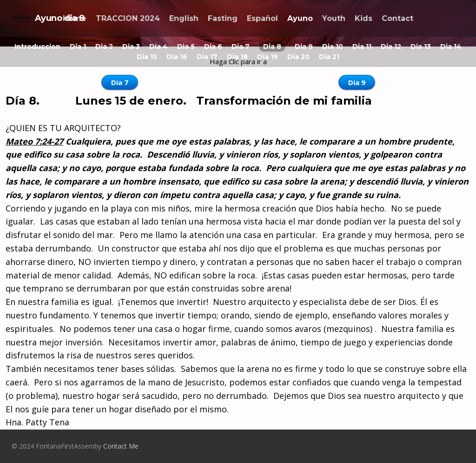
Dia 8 (272, 46)
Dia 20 (298, 57)
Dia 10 (333, 46)
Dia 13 (421, 46)
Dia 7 (241, 46)
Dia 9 (304, 46)
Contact (397, 18)
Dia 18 (237, 57)
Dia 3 (131, 46)
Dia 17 (207, 57)
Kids (364, 18)
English (184, 18)
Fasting (223, 18)
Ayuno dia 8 (48, 18)
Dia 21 (329, 57)
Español (262, 18)
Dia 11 (362, 46)
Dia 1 (78, 46)
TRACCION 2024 (128, 18)
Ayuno (300, 18)
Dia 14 (451, 46)
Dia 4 (159, 46)
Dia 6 (213, 46)
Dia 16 (177, 57)
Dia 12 (391, 46)
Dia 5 (186, 46)
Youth (334, 18)
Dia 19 (268, 57)
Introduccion (37, 46)
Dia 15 (147, 57)
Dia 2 (104, 46)
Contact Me (121, 446)
